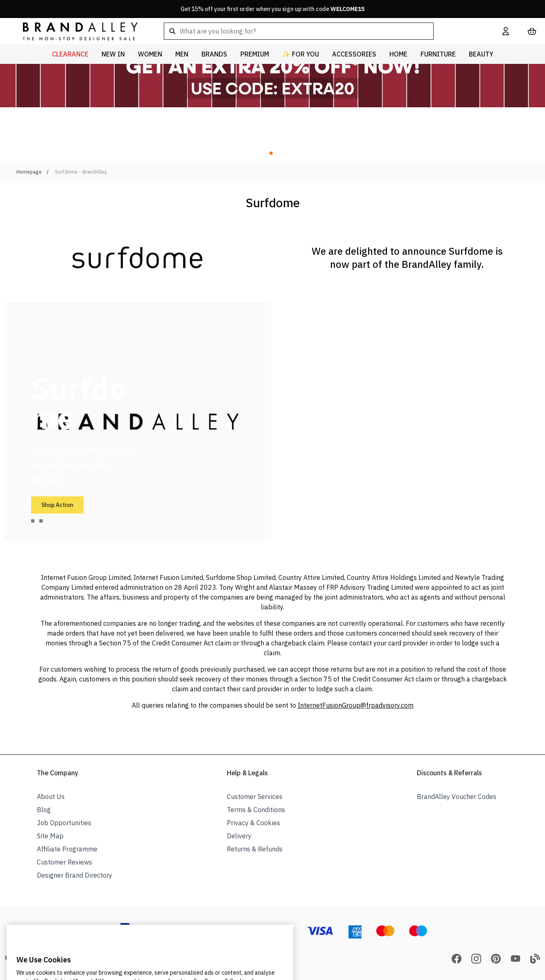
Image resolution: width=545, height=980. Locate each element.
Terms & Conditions (256, 810)
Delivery (239, 836)
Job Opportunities (64, 823)
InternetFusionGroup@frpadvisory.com (356, 705)
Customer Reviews (64, 862)
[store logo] (74, 31)
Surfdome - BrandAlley (81, 172)
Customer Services (255, 797)
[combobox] (320, 31)
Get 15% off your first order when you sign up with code (272, 9)
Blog (44, 810)
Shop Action (57, 505)
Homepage (29, 172)
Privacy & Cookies (253, 823)
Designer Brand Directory (75, 875)
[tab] (33, 521)
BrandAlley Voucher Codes (457, 797)
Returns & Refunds (255, 849)
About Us (51, 797)
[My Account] (506, 31)
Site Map (50, 836)
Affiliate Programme (67, 849)
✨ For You (301, 54)
